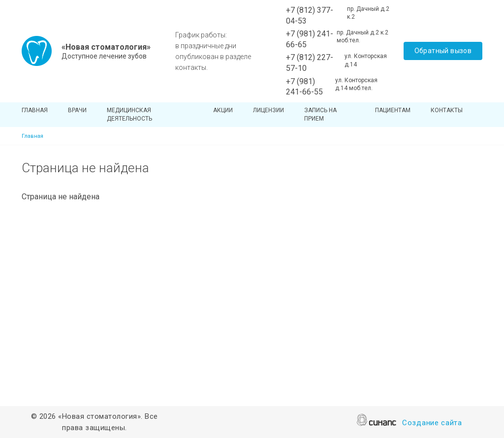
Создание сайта (432, 423)
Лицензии (268, 110)
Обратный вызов (443, 51)
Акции (223, 110)
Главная (35, 110)
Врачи (77, 110)
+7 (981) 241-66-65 (310, 39)
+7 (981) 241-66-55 (304, 87)
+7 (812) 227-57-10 (310, 63)
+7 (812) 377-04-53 (310, 16)
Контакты (447, 110)
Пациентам (393, 110)
